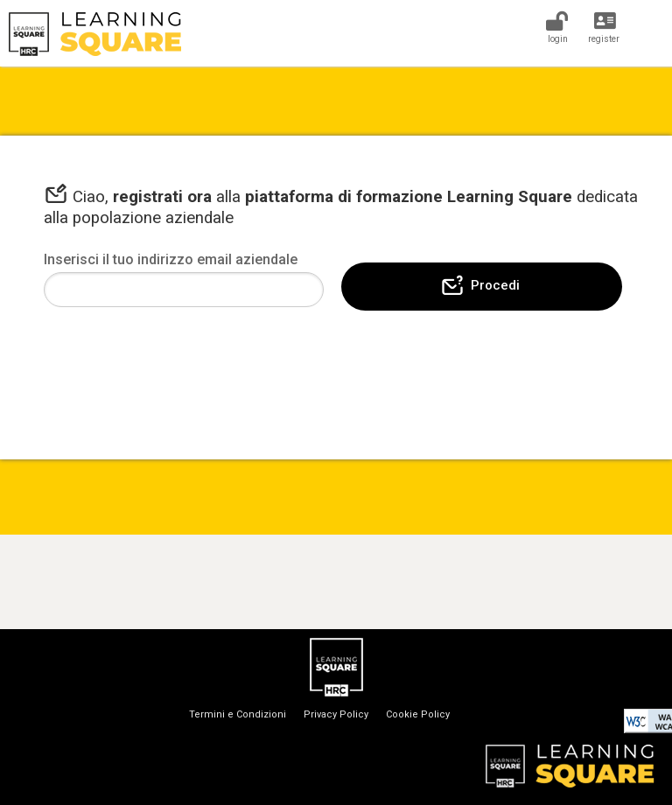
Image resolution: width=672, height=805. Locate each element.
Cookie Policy (418, 714)
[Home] (336, 34)
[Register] (605, 25)
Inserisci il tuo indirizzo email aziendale (171, 259)
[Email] (184, 290)
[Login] (556, 25)
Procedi (480, 286)
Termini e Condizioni (238, 714)
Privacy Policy (336, 714)
